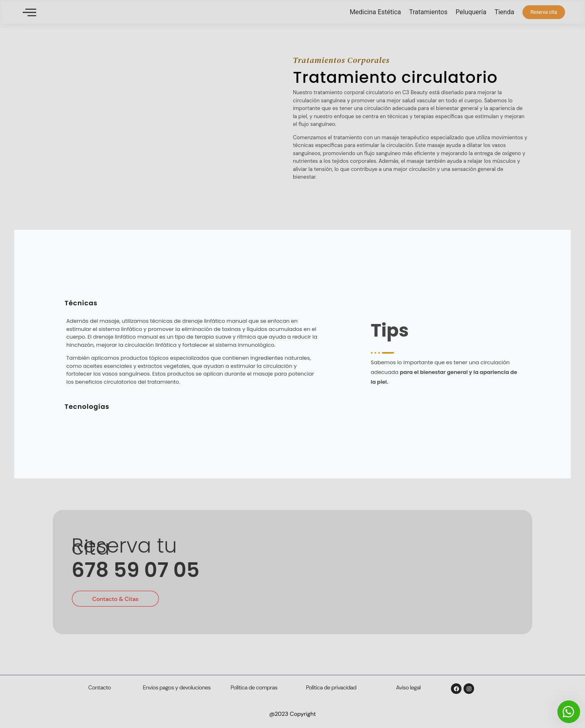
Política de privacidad (331, 687)
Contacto (99, 687)
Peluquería (471, 12)
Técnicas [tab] (81, 303)
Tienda (504, 12)
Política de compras (254, 687)
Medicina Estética (375, 12)
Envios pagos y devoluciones (177, 687)
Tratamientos (428, 12)
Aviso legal (408, 687)
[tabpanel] (194, 354)
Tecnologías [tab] (87, 407)
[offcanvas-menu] (29, 12)
